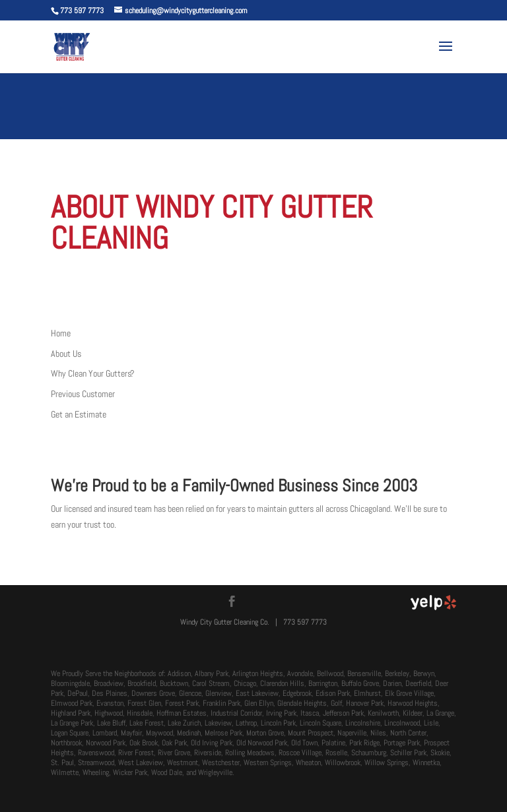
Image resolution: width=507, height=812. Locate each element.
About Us (66, 354)
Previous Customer (83, 394)
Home (61, 333)
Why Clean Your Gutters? (93, 373)
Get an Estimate (79, 414)
